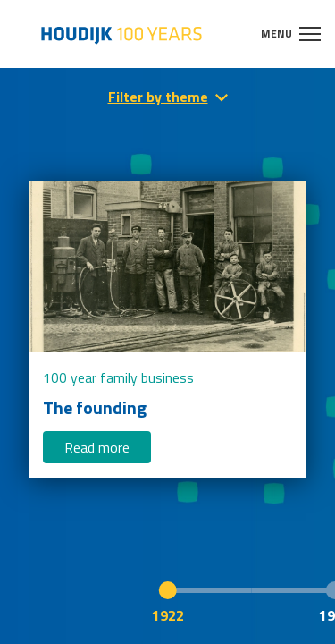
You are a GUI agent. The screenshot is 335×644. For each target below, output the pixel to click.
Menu (291, 34)
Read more (97, 447)
